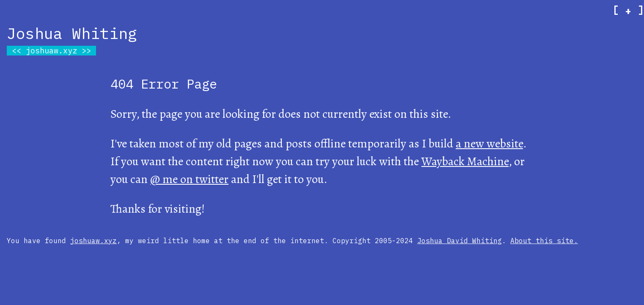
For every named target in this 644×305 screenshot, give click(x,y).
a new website (489, 144)
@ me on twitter (189, 179)
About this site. (544, 241)
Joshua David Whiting (460, 241)
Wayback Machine (465, 161)
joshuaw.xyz (51, 51)
